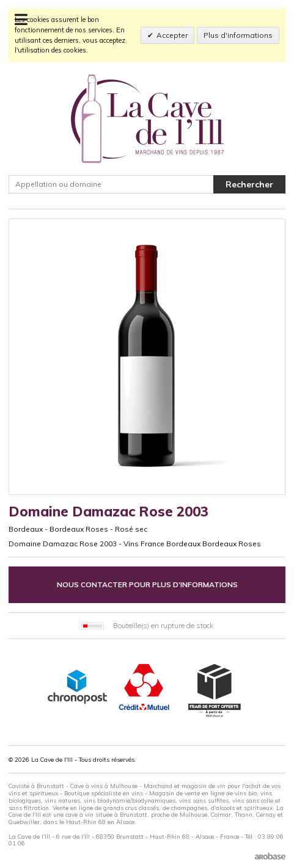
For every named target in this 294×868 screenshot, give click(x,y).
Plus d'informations (238, 35)
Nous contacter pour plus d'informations (147, 584)
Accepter (172, 35)
